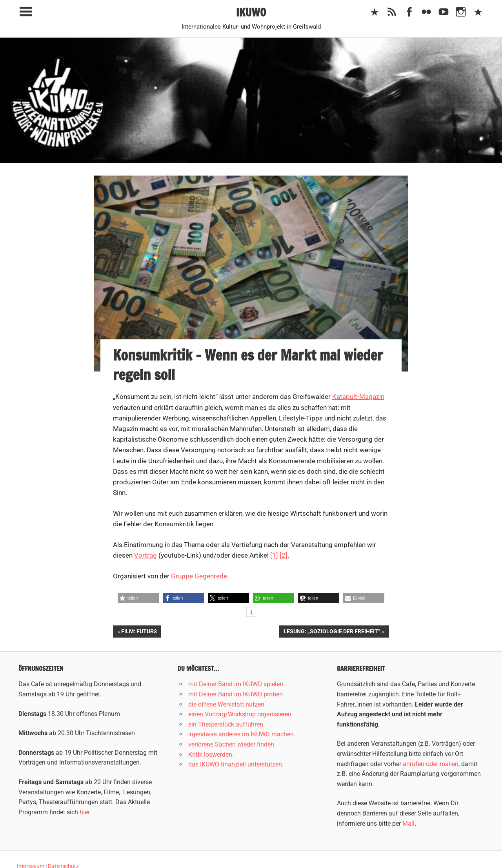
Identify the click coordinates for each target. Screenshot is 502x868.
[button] (138, 598)
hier (85, 812)
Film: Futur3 (139, 632)
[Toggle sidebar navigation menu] (25, 12)
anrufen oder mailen (431, 764)
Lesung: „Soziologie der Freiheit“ (332, 632)
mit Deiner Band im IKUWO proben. (236, 694)
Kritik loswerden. (211, 755)
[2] (284, 555)
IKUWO (251, 12)
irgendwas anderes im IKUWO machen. (242, 734)
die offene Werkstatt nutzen (226, 704)
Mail (408, 824)
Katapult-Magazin (358, 397)
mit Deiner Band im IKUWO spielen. (236, 684)
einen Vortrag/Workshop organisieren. (241, 714)
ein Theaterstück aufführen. (226, 724)
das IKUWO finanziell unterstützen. (236, 764)
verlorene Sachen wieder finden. (232, 744)
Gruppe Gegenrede (199, 576)
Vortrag (146, 555)
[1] (274, 555)
